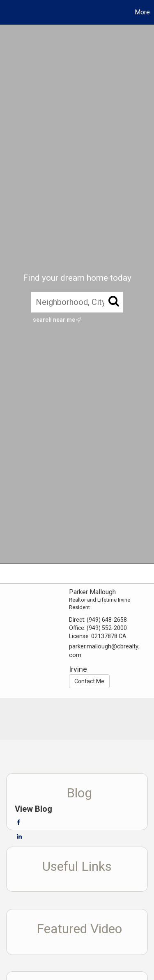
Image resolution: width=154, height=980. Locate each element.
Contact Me (89, 681)
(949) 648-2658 (107, 620)
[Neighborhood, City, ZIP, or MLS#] (77, 302)
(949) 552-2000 (107, 628)
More (142, 12)
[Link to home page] (7, 12)
